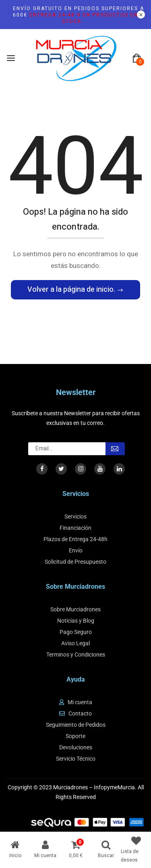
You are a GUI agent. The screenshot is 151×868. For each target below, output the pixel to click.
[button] (137, 59)
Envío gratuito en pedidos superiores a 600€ (79, 15)
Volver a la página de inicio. (72, 290)
